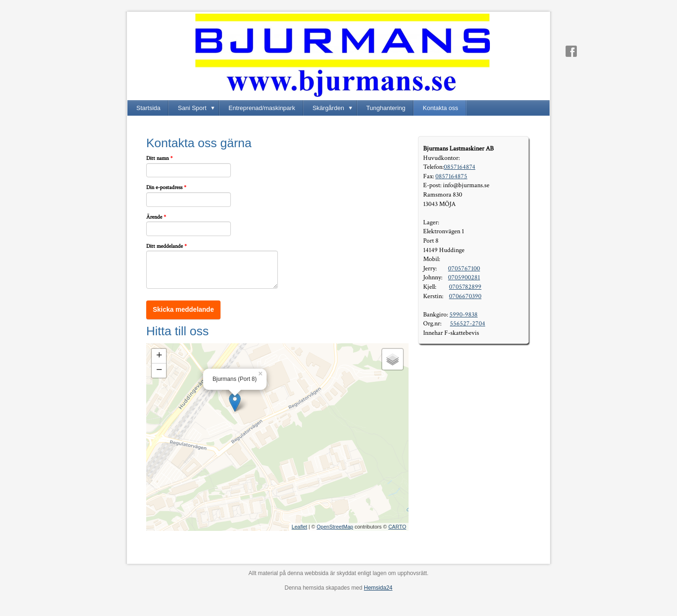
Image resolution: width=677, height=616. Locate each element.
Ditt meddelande (166, 246)
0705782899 (465, 287)
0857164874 (460, 167)
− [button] (159, 371)
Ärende (156, 217)
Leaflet (299, 527)
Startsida (148, 108)
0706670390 (465, 296)
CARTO (397, 527)
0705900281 (464, 277)
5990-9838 (464, 315)
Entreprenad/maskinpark (262, 108)
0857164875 (451, 176)
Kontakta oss (440, 108)
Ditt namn (159, 158)
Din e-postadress (166, 188)
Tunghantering (386, 108)
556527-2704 (468, 324)
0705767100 (464, 269)
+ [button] (159, 356)
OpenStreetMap (335, 527)
